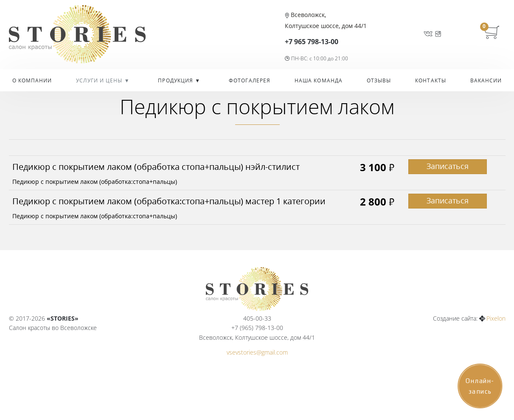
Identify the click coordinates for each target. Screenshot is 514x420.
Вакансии (486, 80)
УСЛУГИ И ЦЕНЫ (100, 80)
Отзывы (379, 80)
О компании (32, 80)
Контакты (431, 80)
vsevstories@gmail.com (257, 352)
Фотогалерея (250, 80)
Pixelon (496, 318)
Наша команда (319, 80)
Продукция (176, 80)
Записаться (448, 166)
